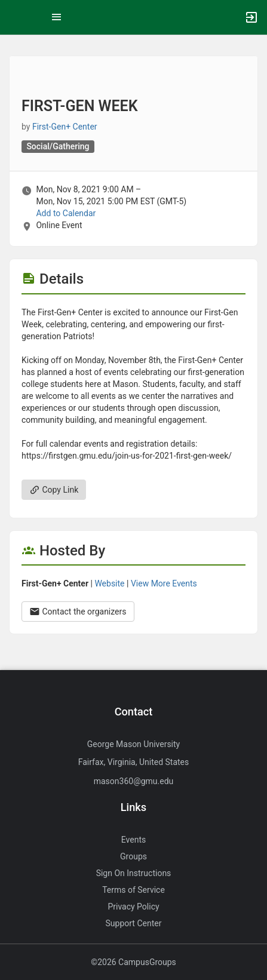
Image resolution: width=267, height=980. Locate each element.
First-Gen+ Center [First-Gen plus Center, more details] (65, 127)
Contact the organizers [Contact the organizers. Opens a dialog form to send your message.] (78, 612)
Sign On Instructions (134, 873)
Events (133, 840)
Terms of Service (133, 890)
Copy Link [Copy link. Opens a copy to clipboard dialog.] (54, 490)
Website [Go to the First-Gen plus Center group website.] (109, 583)
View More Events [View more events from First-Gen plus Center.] (164, 583)
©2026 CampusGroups (133, 962)
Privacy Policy (133, 907)
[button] (15, 17)
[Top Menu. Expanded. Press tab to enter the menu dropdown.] (57, 17)
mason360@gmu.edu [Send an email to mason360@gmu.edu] (134, 781)
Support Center (134, 923)
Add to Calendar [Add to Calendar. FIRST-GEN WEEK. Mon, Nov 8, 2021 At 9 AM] (66, 213)
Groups (133, 856)
